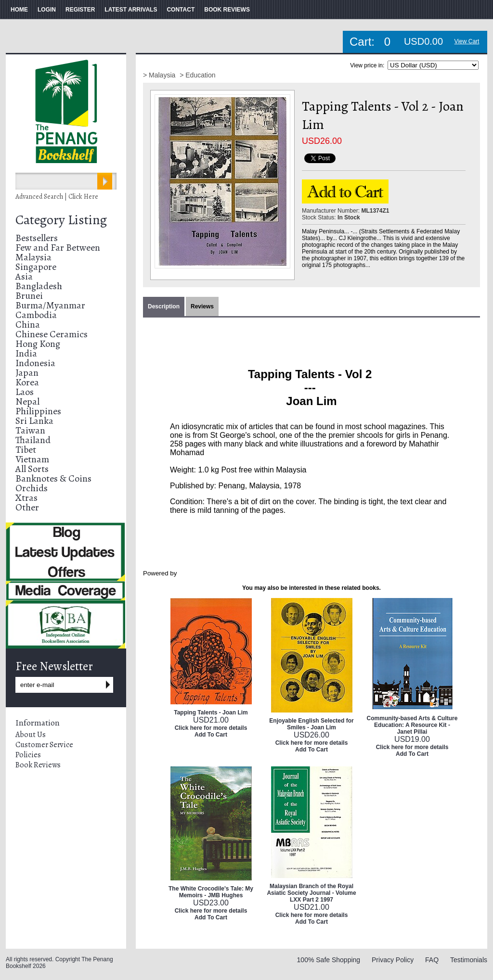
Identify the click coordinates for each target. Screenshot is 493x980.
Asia (24, 276)
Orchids (32, 488)
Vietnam (32, 459)
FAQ (432, 960)
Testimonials (469, 960)
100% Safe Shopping (329, 960)
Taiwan (30, 430)
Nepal (27, 401)
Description (164, 306)
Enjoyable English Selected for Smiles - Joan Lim (311, 724)
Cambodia (36, 315)
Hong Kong (38, 344)
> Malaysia (160, 75)
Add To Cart (211, 735)
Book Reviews (38, 765)
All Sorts (32, 469)
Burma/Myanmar (50, 305)
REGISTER (80, 10)
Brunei (29, 296)
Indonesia (35, 363)
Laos (25, 392)
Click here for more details (211, 728)
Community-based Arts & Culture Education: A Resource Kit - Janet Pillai (412, 725)
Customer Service (44, 745)
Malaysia (33, 257)
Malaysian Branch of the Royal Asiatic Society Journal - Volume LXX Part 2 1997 (311, 893)
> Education (197, 75)
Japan (27, 373)
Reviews (202, 306)
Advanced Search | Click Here (57, 197)
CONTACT (181, 10)
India (26, 353)
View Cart (467, 41)
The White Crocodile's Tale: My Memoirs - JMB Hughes (211, 892)
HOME (19, 10)
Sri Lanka (34, 421)
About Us (31, 735)
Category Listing (61, 220)
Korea (27, 382)
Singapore (36, 267)
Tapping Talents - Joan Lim (211, 713)
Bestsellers (37, 238)
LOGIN (47, 10)
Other (27, 507)
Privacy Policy (393, 960)
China (28, 325)
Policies (28, 755)
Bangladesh (39, 286)
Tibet (26, 450)
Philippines (38, 411)
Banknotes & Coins (53, 478)
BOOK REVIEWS (227, 10)
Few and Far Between (58, 248)
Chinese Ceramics (52, 334)
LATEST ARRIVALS (131, 10)
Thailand (33, 440)
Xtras (26, 498)
